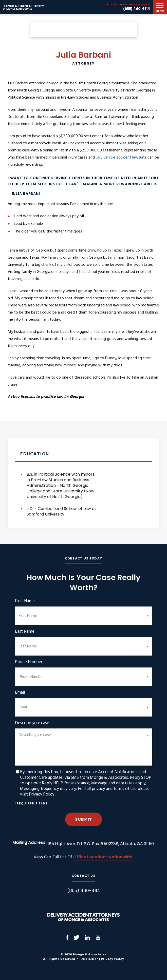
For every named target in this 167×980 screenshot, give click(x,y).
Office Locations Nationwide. (103, 857)
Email (20, 693)
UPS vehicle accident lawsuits (121, 158)
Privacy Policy (42, 794)
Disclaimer (89, 959)
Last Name (25, 632)
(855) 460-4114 (137, 9)
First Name (25, 601)
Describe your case (32, 723)
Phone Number (29, 662)
